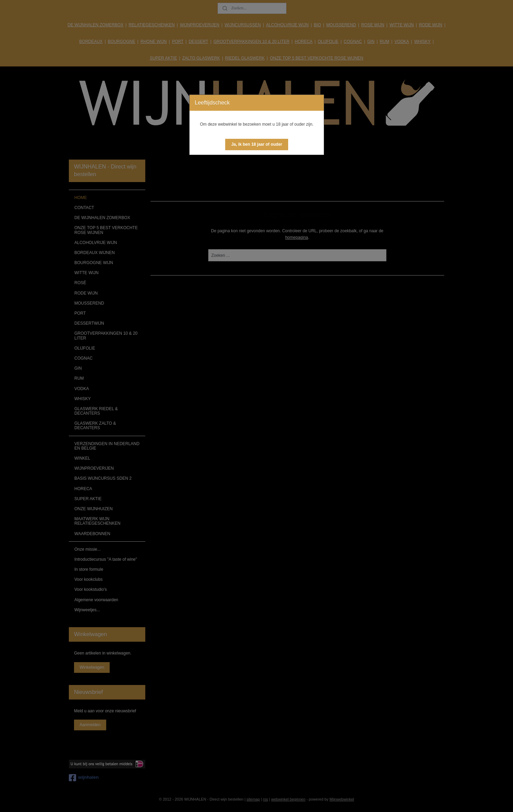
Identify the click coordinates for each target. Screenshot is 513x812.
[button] (256, 145)
